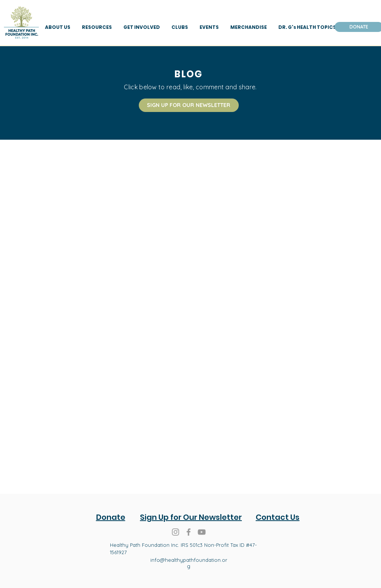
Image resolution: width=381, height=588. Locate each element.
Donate (111, 517)
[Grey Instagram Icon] (176, 532)
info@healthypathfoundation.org (189, 563)
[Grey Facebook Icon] (189, 532)
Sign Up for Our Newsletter (191, 517)
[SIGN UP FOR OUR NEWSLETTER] (189, 105)
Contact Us (278, 517)
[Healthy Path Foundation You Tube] (202, 532)
